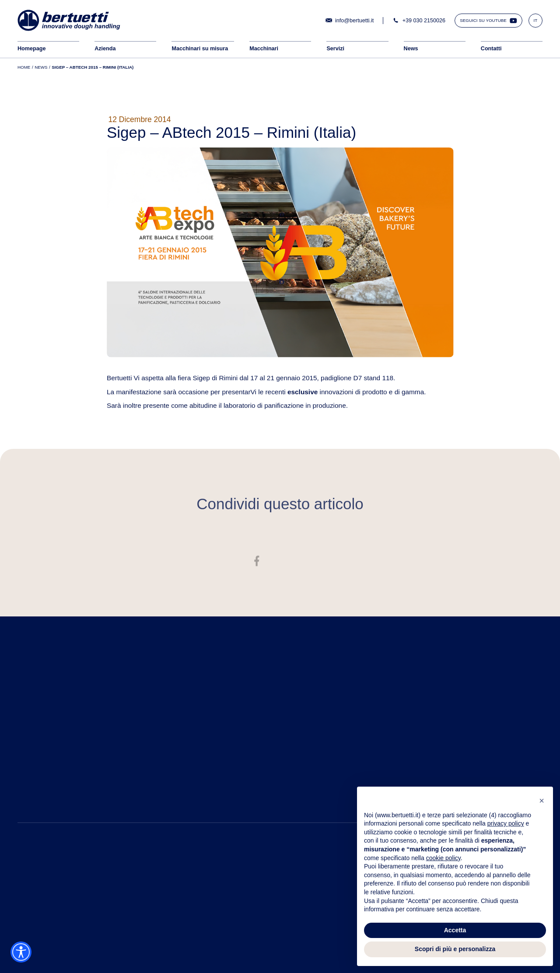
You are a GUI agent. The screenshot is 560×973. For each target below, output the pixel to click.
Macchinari (264, 49)
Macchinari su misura (200, 49)
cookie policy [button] (443, 858)
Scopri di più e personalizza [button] (455, 949)
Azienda (105, 49)
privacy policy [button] (506, 823)
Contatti (491, 49)
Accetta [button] (455, 930)
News (411, 49)
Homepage (31, 49)
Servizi (335, 49)
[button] (542, 801)
